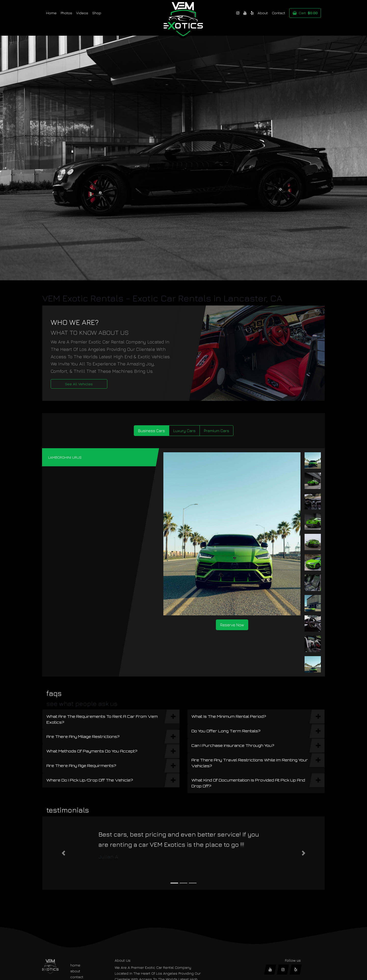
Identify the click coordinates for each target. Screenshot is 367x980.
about (75, 971)
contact (77, 977)
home (75, 965)
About (263, 13)
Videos (82, 13)
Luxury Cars (184, 431)
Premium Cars (217, 431)
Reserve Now (232, 625)
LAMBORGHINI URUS (65, 457)
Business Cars (152, 431)
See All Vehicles (79, 384)
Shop (97, 13)
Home (51, 13)
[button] (63, 853)
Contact (279, 13)
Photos (66, 13)
